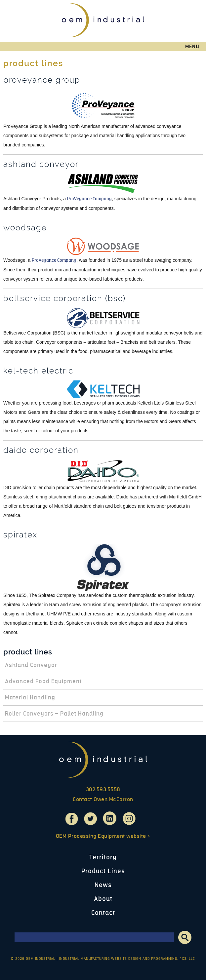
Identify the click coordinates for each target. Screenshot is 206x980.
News (103, 885)
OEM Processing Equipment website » (103, 836)
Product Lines (28, 652)
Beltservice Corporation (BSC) (64, 298)
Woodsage (25, 228)
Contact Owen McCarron (103, 799)
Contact (103, 913)
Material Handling (30, 697)
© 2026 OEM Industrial (33, 959)
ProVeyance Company (89, 199)
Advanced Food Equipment (43, 681)
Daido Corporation (41, 450)
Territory (103, 857)
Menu (192, 47)
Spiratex (20, 535)
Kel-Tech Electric (38, 371)
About (103, 899)
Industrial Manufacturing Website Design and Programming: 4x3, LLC (127, 959)
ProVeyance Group (42, 80)
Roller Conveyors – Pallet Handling (54, 714)
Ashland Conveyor (41, 164)
